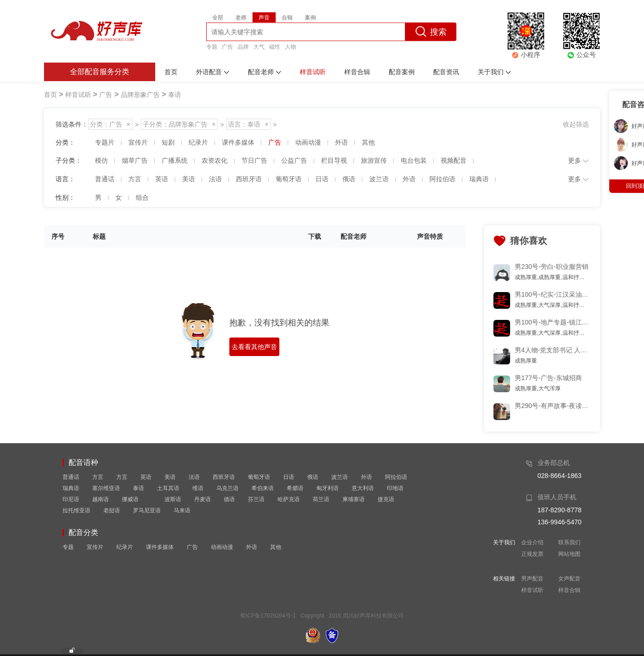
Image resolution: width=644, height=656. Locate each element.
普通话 (71, 477)
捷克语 (386, 499)
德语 (229, 499)
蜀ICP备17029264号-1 (268, 616)
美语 (170, 477)
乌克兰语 (227, 488)
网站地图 (569, 554)
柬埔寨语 (354, 499)
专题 (212, 46)
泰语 (139, 488)
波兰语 (340, 477)
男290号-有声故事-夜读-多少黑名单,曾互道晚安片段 (552, 406)
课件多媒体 (160, 547)
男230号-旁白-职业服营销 (552, 267)
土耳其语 (168, 488)
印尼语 (71, 499)
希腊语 (295, 488)
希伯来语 (263, 488)
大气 (259, 46)
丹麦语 (202, 499)
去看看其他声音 (254, 347)
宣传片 (95, 547)
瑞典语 (71, 488)
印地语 (395, 488)
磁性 (275, 46)
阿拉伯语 (396, 477)
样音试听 (532, 590)
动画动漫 (222, 547)
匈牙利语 (328, 488)
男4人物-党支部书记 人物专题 (552, 350)
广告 (227, 46)
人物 (290, 46)
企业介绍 (532, 542)
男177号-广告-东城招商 (548, 378)
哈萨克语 (289, 499)
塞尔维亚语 (106, 488)
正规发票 (532, 554)
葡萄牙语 (259, 477)
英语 (146, 477)
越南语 (101, 499)
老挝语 (112, 510)
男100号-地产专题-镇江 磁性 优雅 (552, 322)
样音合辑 (569, 590)
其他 (276, 547)
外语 (366, 477)
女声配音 (569, 579)
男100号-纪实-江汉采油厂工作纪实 (552, 294)
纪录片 (125, 547)
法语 (194, 477)
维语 (198, 488)
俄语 (313, 477)
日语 (289, 477)
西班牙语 (224, 477)
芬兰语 (256, 499)
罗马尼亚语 (147, 510)
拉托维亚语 (76, 510)
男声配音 (532, 579)
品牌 (243, 46)
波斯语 (173, 499)
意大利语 (363, 488)
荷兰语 (321, 499)
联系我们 (569, 542)
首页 (51, 95)
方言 (98, 477)
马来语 (182, 510)
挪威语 (130, 499)
